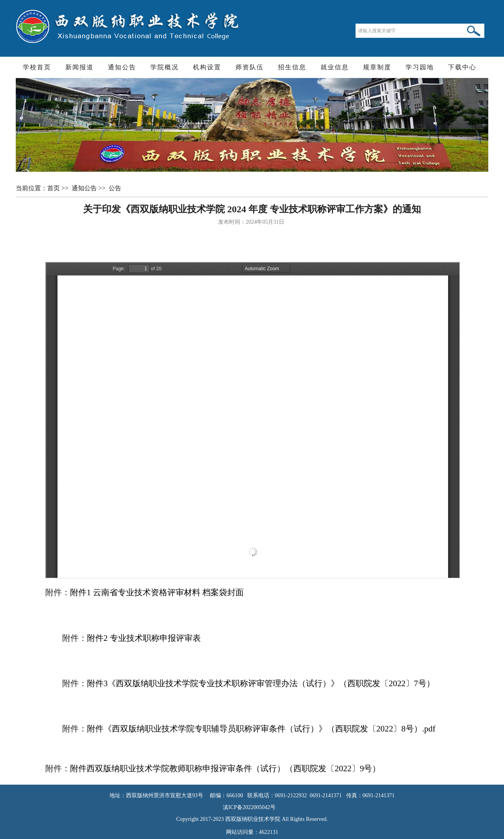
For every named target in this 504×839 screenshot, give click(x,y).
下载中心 (462, 67)
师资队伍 (250, 67)
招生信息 (292, 67)
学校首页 (37, 67)
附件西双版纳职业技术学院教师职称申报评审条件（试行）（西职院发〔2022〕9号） (225, 768)
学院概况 (165, 67)
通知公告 (122, 67)
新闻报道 (80, 67)
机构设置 (207, 67)
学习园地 (420, 67)
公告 (116, 188)
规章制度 (377, 67)
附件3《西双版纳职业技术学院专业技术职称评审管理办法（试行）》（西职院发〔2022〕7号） (261, 683)
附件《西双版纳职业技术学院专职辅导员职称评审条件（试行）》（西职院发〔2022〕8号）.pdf (261, 729)
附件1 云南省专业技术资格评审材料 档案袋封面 (157, 592)
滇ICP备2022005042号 (252, 807)
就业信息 (335, 67)
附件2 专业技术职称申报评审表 (144, 638)
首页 (54, 188)
